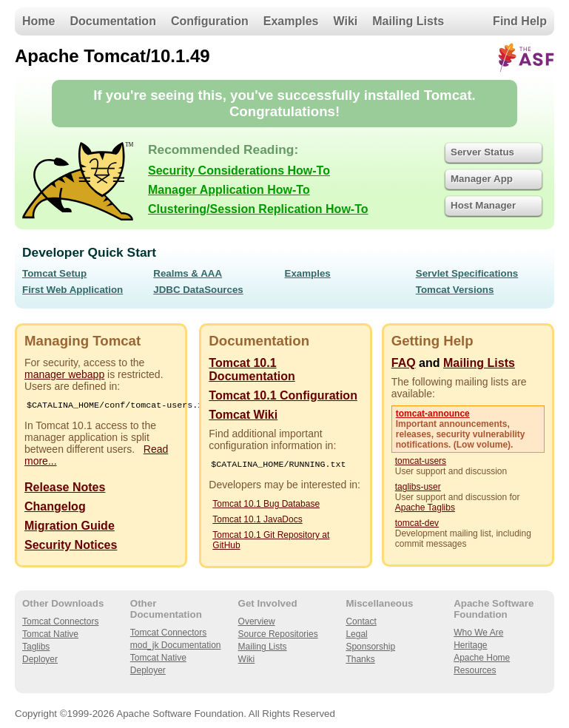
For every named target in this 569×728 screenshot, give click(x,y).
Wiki (346, 21)
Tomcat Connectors (60, 623)
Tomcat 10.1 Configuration (283, 395)
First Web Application (73, 290)
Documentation (112, 21)
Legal (356, 636)
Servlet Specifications (467, 273)
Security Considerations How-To (239, 171)
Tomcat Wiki (243, 415)
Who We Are (478, 634)
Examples (291, 21)
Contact (361, 623)
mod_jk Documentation (176, 647)
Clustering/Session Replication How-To (258, 209)
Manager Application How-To (229, 190)
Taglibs (36, 648)
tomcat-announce (433, 414)
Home (38, 21)
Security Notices (71, 546)
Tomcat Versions (455, 290)
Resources (475, 672)
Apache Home (482, 659)
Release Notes (65, 489)
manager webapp (64, 374)
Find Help (520, 21)
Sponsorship (370, 648)
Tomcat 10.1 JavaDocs (257, 521)
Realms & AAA (188, 273)
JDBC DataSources (198, 290)
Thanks (360, 661)
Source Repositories (278, 636)
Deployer (40, 661)
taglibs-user (418, 487)
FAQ (404, 363)
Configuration (210, 21)
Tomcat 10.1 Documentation (252, 370)
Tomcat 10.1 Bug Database (266, 505)
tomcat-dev (417, 523)
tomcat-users (421, 461)
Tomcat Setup (54, 273)
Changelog (55, 508)
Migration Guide (70, 527)
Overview (257, 623)
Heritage (470, 647)
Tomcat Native (50, 636)
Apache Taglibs (425, 508)
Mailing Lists (408, 21)
